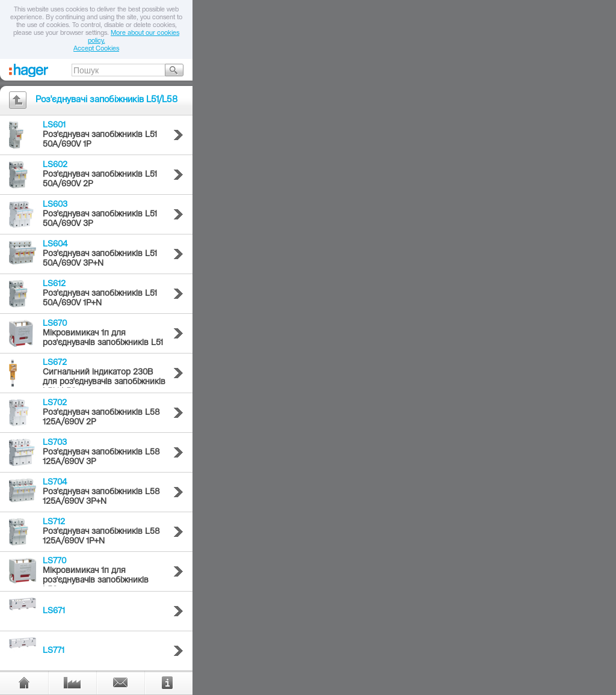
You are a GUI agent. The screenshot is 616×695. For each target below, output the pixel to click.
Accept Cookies (96, 49)
